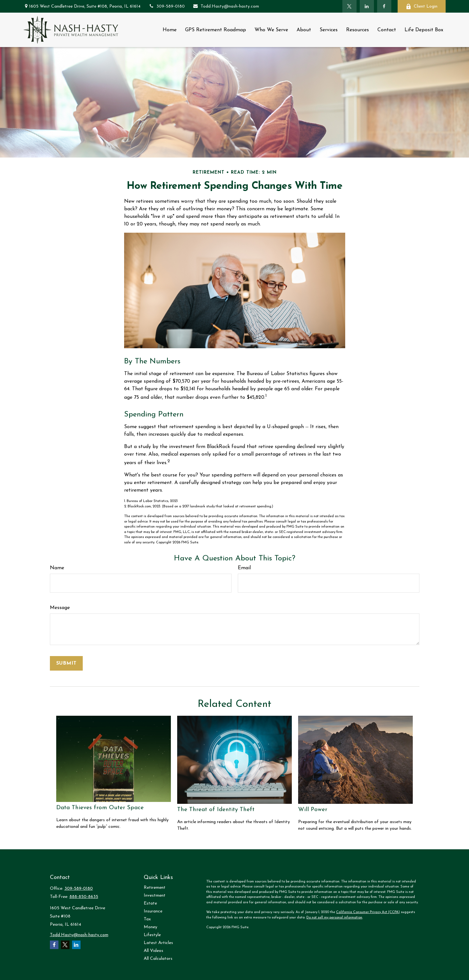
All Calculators (158, 959)
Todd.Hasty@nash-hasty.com (226, 6)
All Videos (153, 951)
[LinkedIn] (367, 6)
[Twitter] (349, 6)
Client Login (422, 6)
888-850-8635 (84, 897)
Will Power (313, 810)
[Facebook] (384, 6)
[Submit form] (66, 663)
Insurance (153, 911)
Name (57, 568)
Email (244, 568)
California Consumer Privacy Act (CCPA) (368, 912)
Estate (150, 903)
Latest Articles (158, 943)
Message (60, 608)
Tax (147, 919)
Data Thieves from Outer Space (100, 808)
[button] (170, 30)
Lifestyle (152, 935)
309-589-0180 (167, 6)
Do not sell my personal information (334, 918)
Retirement (155, 888)
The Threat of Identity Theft (216, 810)
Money (150, 927)
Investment (155, 896)
